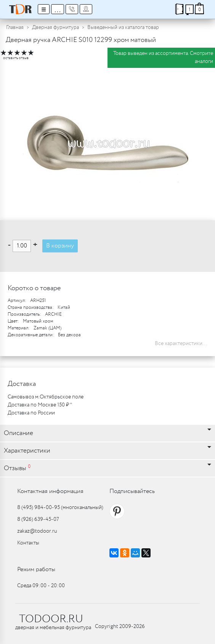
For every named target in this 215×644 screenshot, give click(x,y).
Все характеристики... (181, 344)
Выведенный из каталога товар (123, 27)
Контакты (28, 543)
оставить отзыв (16, 58)
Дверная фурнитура (55, 27)
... (58, 9)
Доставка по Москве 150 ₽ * (40, 405)
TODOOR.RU (51, 619)
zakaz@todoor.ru (37, 531)
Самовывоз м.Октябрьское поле (46, 397)
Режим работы (36, 569)
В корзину (60, 246)
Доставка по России (31, 413)
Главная (15, 27)
